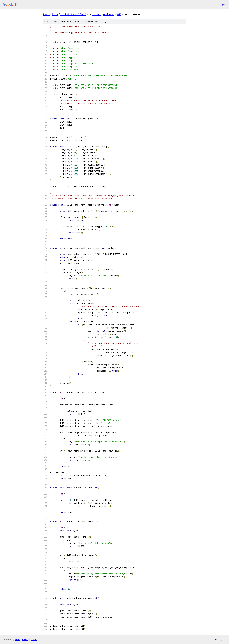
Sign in (223, 5)
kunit (46, 14)
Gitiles (18, 640)
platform (109, 14)
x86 (119, 14)
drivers (96, 14)
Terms (34, 640)
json (224, 639)
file (103, 21)
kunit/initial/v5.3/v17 (73, 14)
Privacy (26, 640)
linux (55, 14)
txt (217, 639)
